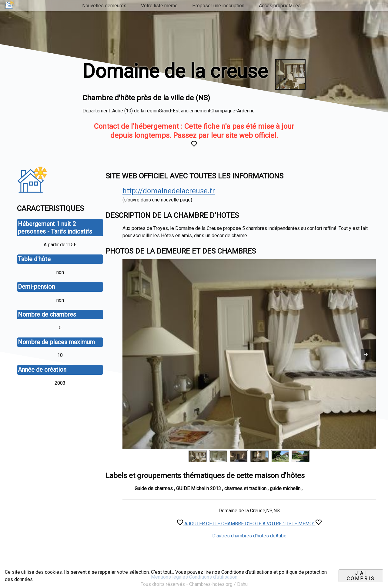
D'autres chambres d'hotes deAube (249, 536)
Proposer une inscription (218, 6)
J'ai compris (361, 576)
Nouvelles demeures (104, 6)
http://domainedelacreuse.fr (169, 191)
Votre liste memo (159, 6)
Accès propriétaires (280, 6)
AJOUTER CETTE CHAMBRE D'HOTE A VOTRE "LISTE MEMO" (249, 524)
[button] (366, 354)
